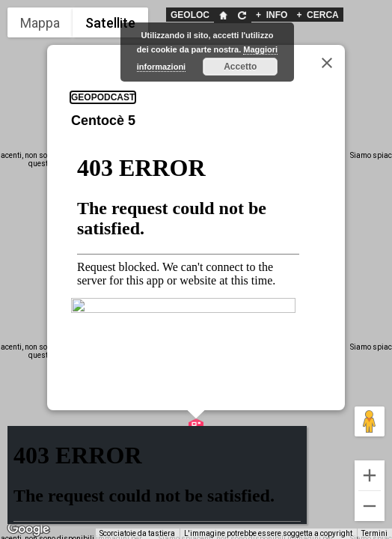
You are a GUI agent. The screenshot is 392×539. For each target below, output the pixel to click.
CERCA (317, 15)
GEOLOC (190, 15)
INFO (272, 15)
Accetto (240, 67)
